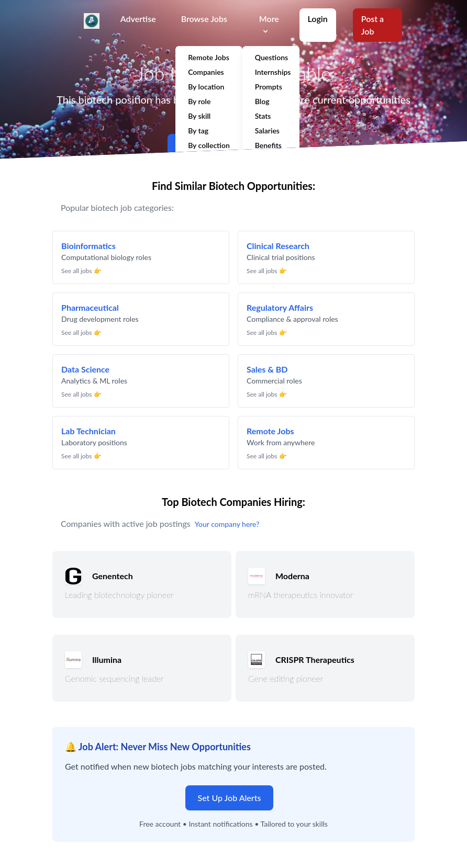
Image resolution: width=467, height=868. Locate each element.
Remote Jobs (209, 57)
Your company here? (227, 524)
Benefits (268, 145)
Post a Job (373, 25)
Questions (271, 57)
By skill (199, 116)
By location (206, 87)
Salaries (267, 131)
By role (199, 101)
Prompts (269, 87)
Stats (263, 116)
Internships (273, 72)
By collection (209, 145)
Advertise (138, 19)
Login (318, 19)
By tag (198, 131)
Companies (206, 72)
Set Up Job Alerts (230, 798)
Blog (262, 101)
